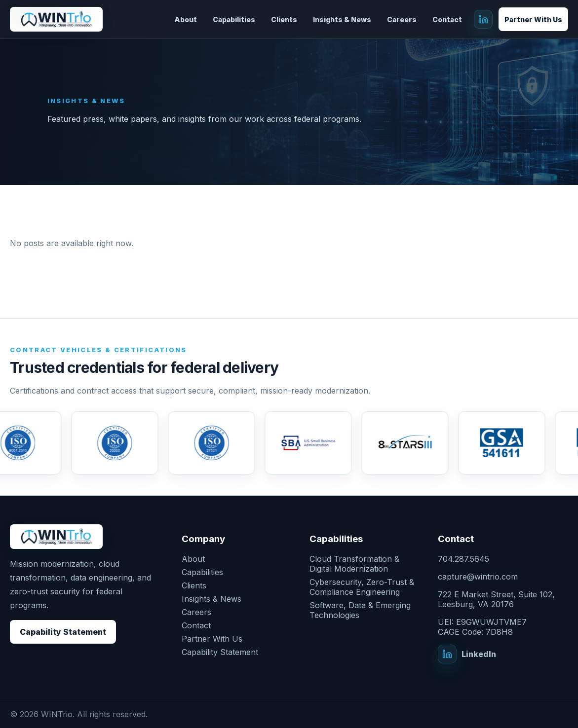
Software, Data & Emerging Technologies (360, 610)
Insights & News (342, 19)
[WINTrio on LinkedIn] (483, 19)
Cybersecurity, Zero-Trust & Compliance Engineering (362, 587)
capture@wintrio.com (478, 577)
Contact (447, 19)
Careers (402, 19)
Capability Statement (63, 632)
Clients (284, 19)
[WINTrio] (56, 19)
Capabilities (234, 19)
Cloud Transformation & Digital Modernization (354, 564)
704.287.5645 (463, 559)
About (186, 19)
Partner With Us (533, 19)
